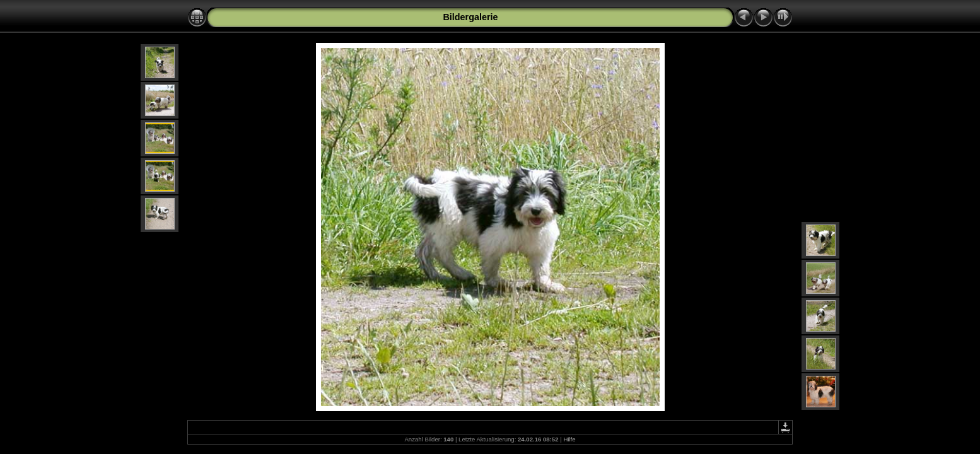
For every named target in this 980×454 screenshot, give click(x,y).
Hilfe (569, 439)
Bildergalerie (470, 17)
